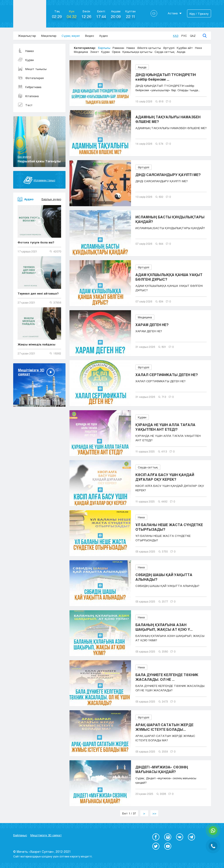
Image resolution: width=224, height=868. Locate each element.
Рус (184, 36)
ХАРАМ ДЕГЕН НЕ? (152, 325)
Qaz (193, 36)
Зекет (95, 52)
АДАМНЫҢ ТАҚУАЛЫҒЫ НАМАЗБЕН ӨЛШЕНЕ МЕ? (168, 119)
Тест (25, 105)
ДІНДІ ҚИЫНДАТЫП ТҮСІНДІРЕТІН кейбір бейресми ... (166, 77)
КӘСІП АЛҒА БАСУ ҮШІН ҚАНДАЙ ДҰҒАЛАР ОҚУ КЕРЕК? (165, 477)
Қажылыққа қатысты (137, 52)
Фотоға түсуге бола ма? (36, 242)
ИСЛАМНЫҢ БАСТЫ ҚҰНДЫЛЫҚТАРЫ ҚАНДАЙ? (170, 219)
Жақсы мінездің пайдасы (36, 344)
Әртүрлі (169, 48)
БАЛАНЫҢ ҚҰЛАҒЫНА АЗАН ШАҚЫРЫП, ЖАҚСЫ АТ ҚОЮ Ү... (164, 627)
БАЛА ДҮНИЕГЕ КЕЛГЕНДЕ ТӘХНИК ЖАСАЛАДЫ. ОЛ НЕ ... (167, 677)
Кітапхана (28, 96)
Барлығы (104, 48)
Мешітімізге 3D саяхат (46, 835)
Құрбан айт (185, 48)
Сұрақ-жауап (71, 36)
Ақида (181, 52)
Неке (199, 48)
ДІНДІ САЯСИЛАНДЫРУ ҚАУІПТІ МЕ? (168, 175)
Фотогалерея (31, 78)
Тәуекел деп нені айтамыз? (38, 293)
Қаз (176, 36)
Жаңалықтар (27, 36)
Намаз (26, 51)
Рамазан (118, 48)
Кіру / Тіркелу (199, 14)
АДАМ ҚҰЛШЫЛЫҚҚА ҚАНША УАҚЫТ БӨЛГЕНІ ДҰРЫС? (169, 277)
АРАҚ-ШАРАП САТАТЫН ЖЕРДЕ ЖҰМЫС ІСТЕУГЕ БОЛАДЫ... (164, 727)
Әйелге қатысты (149, 48)
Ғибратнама (29, 87)
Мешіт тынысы (32, 69)
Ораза (116, 52)
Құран (26, 60)
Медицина (81, 52)
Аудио (103, 36)
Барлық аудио (51, 199)
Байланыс (20, 835)
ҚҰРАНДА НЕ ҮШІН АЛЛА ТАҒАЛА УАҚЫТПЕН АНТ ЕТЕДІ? (165, 427)
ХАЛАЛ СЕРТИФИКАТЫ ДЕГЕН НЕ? (167, 375)
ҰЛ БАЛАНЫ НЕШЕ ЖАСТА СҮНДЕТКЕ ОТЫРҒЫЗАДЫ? (169, 527)
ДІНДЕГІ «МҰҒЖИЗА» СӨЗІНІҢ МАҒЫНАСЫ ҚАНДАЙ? (162, 769)
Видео (89, 36)
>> (154, 813)
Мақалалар (49, 36)
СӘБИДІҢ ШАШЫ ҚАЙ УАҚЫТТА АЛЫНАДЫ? (164, 577)
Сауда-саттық (165, 52)
